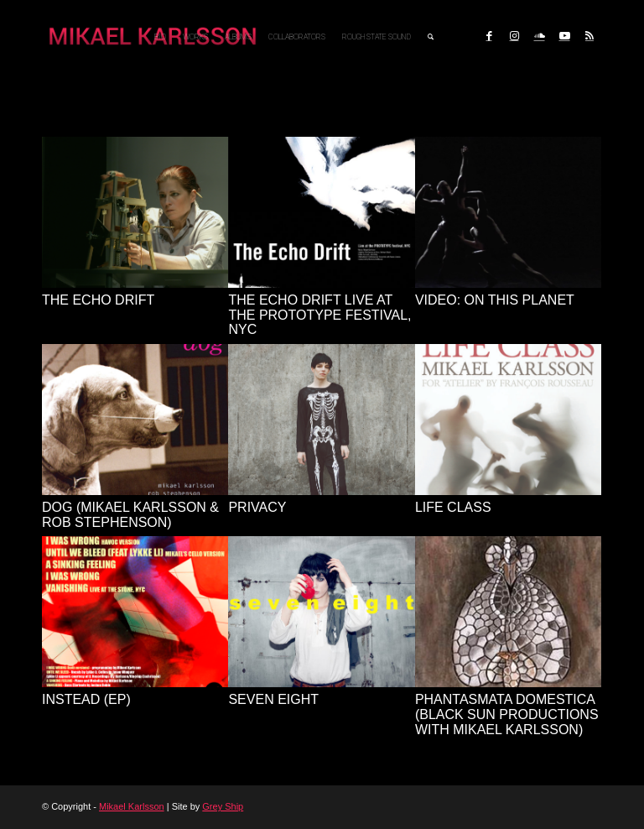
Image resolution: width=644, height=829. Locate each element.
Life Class (453, 507)
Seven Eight (273, 699)
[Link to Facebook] (489, 36)
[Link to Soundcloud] (539, 36)
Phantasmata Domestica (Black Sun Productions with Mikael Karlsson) (507, 714)
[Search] (431, 37)
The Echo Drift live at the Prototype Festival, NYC (319, 315)
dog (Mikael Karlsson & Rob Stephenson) (130, 515)
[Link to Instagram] (514, 36)
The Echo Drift (98, 300)
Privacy (257, 507)
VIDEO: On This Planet (495, 300)
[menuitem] (160, 37)
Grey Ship (223, 806)
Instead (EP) (86, 699)
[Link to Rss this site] (589, 36)
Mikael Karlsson (132, 806)
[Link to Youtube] (564, 36)
